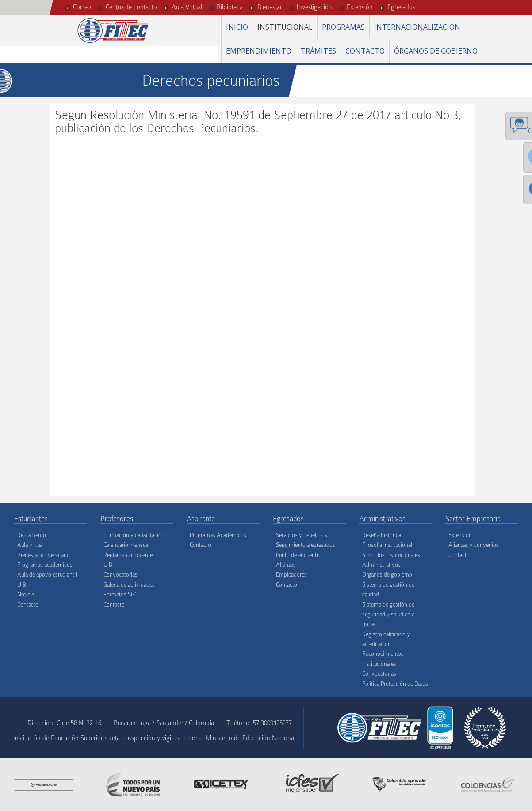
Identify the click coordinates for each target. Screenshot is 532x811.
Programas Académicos (218, 535)
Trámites (318, 51)
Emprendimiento (259, 51)
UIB (22, 585)
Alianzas (286, 565)
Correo (82, 7)
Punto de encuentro (299, 555)
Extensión (360, 7)
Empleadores (291, 575)
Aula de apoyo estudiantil (47, 575)
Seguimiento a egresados (306, 545)
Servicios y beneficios (302, 535)
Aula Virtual (187, 7)
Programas (343, 27)
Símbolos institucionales (391, 555)
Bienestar (270, 7)
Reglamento (32, 535)
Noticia (26, 594)
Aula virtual (31, 545)
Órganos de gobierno (436, 51)
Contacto (365, 51)
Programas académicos (45, 565)
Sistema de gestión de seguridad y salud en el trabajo (389, 615)
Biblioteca (230, 7)
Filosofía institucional (387, 545)
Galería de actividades (129, 585)
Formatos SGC (121, 594)
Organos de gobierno (387, 575)
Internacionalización (417, 27)
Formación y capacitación (134, 535)
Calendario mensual (126, 545)
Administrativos (381, 565)
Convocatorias (121, 575)
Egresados (401, 7)
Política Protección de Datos (395, 684)
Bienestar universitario (44, 555)
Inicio (237, 27)
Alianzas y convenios (474, 545)
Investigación (314, 7)
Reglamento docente (128, 555)
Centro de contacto (131, 7)
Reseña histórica (382, 535)
